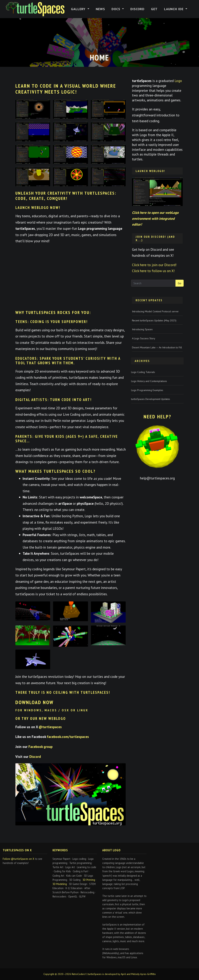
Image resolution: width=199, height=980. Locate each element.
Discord (137, 9)
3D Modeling (60, 884)
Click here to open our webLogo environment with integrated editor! (155, 218)
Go (180, 283)
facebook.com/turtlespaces (68, 737)
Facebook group (40, 747)
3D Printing (89, 880)
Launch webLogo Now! (38, 208)
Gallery (79, 9)
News (100, 9)
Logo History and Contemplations (149, 381)
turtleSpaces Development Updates (151, 399)
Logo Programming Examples (147, 390)
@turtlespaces (50, 727)
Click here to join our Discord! (154, 265)
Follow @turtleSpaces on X (18, 859)
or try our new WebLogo (41, 718)
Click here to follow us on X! (153, 271)
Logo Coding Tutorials (143, 372)
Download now (34, 702)
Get (154, 9)
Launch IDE (174, 9)
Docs (116, 9)
